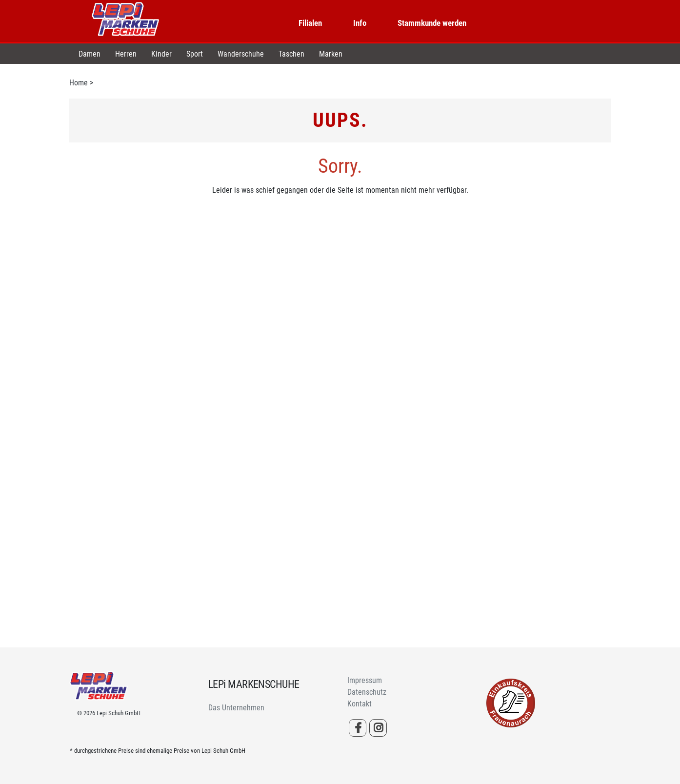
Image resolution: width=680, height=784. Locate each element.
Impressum (365, 680)
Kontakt (360, 704)
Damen (90, 54)
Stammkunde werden (432, 23)
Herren (126, 54)
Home (79, 83)
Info (360, 23)
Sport (195, 54)
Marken (331, 54)
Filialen (310, 23)
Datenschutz (367, 692)
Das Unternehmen (236, 708)
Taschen (291, 54)
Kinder (161, 54)
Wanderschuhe (241, 54)
